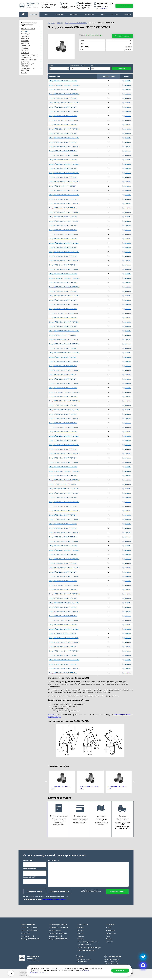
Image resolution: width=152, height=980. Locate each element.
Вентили (25, 43)
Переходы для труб (27, 938)
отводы (51, 715)
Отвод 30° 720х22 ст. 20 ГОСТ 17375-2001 (63, 572)
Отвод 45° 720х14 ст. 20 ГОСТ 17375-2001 (63, 506)
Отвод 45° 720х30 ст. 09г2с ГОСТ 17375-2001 (64, 392)
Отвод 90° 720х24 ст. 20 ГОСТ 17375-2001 (63, 116)
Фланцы (25, 48)
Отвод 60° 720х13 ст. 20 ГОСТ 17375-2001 (63, 318)
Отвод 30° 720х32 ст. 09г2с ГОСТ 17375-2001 (64, 533)
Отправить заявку (117, 893)
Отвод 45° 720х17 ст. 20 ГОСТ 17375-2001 (63, 449)
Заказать (128, 81)
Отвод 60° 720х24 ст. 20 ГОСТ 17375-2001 (63, 265)
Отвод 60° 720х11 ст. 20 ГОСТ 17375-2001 (63, 326)
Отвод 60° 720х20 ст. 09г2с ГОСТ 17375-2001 (64, 287)
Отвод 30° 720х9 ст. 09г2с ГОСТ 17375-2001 (64, 638)
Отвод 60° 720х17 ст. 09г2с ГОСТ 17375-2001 (64, 304)
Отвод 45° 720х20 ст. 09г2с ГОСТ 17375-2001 (64, 436)
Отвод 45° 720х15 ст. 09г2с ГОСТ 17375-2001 (64, 462)
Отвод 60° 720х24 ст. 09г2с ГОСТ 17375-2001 (64, 269)
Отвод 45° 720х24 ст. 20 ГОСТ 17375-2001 (63, 414)
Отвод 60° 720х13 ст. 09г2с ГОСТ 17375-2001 (64, 322)
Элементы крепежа (29, 60)
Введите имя (28, 861)
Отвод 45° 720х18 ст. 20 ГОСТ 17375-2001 (63, 440)
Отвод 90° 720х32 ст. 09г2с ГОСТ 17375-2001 (64, 85)
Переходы (26, 34)
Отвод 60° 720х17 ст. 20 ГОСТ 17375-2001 (63, 300)
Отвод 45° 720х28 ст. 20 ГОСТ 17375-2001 (63, 397)
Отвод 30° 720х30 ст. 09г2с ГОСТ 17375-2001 (64, 541)
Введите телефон (30, 869)
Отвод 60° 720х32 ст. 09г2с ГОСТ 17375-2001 (64, 234)
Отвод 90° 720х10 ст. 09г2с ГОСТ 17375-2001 (64, 221)
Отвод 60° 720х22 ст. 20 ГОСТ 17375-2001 (63, 274)
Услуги (46, 14)
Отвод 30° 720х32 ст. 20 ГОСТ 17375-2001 (63, 528)
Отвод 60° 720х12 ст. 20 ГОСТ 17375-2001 (63, 366)
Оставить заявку (122, 36)
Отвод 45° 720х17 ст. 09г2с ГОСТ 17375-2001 (64, 454)
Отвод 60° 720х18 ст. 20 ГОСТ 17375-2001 (63, 291)
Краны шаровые (28, 29)
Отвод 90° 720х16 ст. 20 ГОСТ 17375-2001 (63, 199)
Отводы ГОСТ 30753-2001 (30, 932)
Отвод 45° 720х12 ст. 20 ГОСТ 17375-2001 (63, 515)
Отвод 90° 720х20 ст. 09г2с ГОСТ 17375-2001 (64, 138)
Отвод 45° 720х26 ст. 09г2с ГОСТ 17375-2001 (64, 410)
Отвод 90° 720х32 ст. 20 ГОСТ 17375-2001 (63, 81)
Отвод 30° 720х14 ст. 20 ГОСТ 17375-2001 (63, 655)
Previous (46, 782)
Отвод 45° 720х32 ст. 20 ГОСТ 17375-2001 (63, 379)
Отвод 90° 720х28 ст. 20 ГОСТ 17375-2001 (63, 98)
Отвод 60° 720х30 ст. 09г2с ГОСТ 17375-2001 (64, 243)
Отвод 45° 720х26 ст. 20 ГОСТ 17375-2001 (63, 405)
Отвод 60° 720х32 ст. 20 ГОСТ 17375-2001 (63, 230)
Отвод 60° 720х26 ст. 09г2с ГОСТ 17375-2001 (64, 261)
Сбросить (122, 69)
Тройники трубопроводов (58, 926)
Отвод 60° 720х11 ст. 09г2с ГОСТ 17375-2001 (64, 331)
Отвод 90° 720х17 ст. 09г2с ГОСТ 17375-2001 (64, 155)
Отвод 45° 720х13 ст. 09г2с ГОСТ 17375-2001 (64, 471)
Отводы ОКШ (25, 935)
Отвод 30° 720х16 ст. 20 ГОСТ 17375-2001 (63, 647)
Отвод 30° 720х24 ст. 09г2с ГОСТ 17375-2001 (64, 568)
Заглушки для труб (56, 938)
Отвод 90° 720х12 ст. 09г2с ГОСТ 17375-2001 (64, 212)
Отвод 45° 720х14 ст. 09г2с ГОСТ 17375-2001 (64, 502)
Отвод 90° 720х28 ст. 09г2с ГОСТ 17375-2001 (64, 103)
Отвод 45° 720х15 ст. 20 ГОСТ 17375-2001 (63, 458)
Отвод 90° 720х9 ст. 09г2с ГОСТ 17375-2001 (64, 190)
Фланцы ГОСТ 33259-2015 (58, 935)
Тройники (26, 36)
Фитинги (25, 53)
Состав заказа (54, 861)
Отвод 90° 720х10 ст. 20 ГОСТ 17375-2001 (63, 225)
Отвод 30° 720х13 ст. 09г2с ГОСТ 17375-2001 (64, 620)
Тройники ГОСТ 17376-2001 (59, 929)
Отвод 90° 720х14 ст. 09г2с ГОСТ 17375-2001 (64, 204)
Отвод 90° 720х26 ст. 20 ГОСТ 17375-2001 (63, 107)
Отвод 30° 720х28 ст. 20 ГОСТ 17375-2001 (63, 546)
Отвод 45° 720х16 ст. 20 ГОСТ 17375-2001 (63, 497)
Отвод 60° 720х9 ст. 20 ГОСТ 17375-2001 (63, 335)
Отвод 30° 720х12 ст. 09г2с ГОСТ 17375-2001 (64, 660)
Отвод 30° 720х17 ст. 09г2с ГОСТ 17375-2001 (64, 603)
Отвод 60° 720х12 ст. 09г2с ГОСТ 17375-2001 (64, 361)
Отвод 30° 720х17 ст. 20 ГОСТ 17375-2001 (63, 598)
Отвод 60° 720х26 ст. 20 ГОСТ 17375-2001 (63, 256)
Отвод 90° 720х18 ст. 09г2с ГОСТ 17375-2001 (64, 147)
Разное (24, 73)
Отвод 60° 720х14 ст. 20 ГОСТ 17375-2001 (63, 357)
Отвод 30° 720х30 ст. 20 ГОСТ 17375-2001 (63, 537)
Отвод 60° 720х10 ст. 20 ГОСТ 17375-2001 (63, 375)
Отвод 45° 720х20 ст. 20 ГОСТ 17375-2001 (63, 432)
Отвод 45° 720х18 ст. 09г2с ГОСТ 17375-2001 (64, 445)
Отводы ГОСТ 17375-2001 (30, 929)
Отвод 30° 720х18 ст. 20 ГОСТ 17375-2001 (63, 590)
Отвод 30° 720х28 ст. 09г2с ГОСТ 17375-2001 (64, 550)
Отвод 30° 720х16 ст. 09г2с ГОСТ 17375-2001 (64, 642)
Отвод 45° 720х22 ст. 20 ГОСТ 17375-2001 (63, 423)
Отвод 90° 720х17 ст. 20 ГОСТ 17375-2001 (63, 151)
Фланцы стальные (55, 932)
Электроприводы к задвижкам (29, 56)
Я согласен (120, 970)
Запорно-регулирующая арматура (28, 64)
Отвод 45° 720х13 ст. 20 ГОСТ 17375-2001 (63, 467)
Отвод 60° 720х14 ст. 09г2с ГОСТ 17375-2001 (64, 353)
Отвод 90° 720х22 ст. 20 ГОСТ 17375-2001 (63, 125)
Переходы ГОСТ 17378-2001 (30, 941)
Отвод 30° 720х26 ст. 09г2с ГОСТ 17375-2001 (64, 559)
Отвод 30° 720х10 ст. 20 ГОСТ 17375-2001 (63, 673)
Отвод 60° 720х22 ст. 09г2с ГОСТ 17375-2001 (64, 278)
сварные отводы (54, 717)
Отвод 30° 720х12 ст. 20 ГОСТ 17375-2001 (63, 664)
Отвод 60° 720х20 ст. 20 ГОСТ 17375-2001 (63, 282)
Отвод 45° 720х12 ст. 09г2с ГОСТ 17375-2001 (64, 511)
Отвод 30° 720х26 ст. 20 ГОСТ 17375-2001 (63, 554)
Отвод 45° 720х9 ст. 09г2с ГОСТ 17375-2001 (64, 489)
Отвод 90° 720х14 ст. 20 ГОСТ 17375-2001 (63, 208)
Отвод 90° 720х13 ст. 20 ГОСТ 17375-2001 (63, 168)
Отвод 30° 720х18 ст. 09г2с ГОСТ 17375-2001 (64, 594)
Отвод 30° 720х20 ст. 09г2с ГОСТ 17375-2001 (64, 585)
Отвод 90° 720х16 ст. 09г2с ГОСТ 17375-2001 (64, 195)
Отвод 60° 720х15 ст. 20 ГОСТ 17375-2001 (63, 309)
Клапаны (25, 38)
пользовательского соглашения (54, 900)
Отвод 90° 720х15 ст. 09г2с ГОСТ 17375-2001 (64, 164)
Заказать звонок (124, 6)
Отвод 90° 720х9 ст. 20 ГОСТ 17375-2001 (63, 186)
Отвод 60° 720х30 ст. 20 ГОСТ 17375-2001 (63, 239)
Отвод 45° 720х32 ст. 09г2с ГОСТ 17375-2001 (64, 383)
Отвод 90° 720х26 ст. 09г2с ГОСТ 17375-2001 (64, 111)
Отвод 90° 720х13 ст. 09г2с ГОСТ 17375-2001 (64, 173)
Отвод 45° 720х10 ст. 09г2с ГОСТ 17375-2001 (64, 519)
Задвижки (25, 46)
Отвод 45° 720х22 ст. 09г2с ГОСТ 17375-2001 (64, 427)
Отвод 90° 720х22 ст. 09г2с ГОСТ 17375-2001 (64, 129)
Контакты (127, 14)
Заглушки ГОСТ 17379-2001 (58, 941)
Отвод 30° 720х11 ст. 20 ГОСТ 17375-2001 (63, 625)
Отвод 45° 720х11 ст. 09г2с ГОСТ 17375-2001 (64, 480)
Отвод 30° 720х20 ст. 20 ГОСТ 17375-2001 (63, 581)
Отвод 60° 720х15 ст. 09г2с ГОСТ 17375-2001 (64, 313)
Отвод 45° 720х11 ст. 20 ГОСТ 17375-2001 (63, 475)
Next (134, 782)
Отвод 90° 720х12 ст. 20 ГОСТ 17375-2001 (63, 217)
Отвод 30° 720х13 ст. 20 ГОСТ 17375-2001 (63, 616)
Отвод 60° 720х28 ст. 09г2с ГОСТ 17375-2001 (64, 252)
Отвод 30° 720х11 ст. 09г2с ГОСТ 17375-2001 (64, 629)
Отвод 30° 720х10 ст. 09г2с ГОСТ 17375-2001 (64, 669)
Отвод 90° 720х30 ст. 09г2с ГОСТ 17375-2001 (64, 94)
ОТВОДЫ (25, 31)
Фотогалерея (74, 14)
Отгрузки (115, 14)
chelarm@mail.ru (102, 8)
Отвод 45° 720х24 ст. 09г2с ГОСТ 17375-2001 (64, 418)
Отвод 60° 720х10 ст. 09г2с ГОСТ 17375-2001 (64, 370)
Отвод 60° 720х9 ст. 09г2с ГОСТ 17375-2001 (64, 340)
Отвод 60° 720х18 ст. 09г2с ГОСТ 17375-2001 (64, 296)
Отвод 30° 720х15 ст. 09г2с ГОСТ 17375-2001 (64, 611)
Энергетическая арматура (28, 69)
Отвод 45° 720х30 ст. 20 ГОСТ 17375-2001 (63, 388)
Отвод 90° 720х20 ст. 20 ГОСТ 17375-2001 (63, 133)
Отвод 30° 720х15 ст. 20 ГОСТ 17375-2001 (63, 607)
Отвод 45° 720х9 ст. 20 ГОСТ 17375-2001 (63, 484)
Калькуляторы (90, 14)
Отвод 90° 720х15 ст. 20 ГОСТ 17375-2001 (63, 160)
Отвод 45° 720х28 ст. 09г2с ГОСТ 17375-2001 (64, 401)
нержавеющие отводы (122, 715)
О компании (59, 14)
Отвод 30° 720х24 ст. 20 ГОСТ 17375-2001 (63, 563)
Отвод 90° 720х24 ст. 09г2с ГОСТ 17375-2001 (64, 120)
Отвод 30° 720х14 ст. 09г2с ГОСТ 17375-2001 (64, 651)
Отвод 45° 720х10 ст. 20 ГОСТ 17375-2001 (63, 524)
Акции (103, 14)
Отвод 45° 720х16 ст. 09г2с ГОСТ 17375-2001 (64, 493)
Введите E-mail (29, 878)
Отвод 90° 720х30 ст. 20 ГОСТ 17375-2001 (63, 89)
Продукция (34, 14)
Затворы (25, 41)
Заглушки (25, 50)
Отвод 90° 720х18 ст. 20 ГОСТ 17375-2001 (63, 142)
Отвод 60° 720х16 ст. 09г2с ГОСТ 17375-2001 (64, 344)
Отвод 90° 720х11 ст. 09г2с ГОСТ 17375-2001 (64, 182)
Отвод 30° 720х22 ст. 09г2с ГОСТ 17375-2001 (64, 576)
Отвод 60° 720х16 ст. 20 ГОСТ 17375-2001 (63, 348)
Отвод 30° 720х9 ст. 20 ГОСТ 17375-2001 (63, 633)
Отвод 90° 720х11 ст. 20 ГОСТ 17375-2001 (63, 177)
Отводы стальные (28, 926)
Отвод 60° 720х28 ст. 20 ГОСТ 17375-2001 (63, 247)
